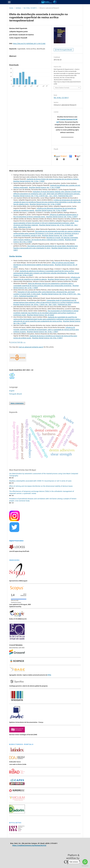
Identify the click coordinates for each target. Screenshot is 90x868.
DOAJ (49, 675)
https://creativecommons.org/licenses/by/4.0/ (29, 845)
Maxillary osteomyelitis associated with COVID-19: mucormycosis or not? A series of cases (40, 481)
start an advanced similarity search (31, 347)
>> (25, 342)
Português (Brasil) (16, 394)
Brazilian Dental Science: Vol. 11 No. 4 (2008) (45, 187)
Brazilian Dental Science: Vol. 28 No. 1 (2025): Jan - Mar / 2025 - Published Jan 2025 (42, 304)
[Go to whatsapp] (85, 862)
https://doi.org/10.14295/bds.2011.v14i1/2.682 (29, 43)
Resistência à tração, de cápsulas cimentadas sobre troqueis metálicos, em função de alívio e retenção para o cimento (46, 239)
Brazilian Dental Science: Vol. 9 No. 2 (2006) (63, 279)
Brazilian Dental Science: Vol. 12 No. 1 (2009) (29, 181)
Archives (18, 8)
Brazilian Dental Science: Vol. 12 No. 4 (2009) (45, 204)
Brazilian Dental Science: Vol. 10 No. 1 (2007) (43, 332)
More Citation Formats (62, 88)
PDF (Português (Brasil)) (64, 50)
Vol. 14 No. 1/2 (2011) (30, 8)
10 (21, 342)
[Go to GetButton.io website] (85, 866)
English (12, 391)
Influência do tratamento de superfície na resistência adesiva (47, 278)
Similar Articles (16, 256)
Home (11, 8)
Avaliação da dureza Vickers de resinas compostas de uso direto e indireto (53, 179)
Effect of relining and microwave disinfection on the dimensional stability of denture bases (44, 264)
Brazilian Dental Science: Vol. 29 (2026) (41, 315)
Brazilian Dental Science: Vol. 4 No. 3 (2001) (47, 338)
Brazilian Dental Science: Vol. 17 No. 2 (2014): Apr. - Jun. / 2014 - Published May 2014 (43, 196)
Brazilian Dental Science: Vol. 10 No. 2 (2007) (62, 217)
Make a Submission (17, 403)
